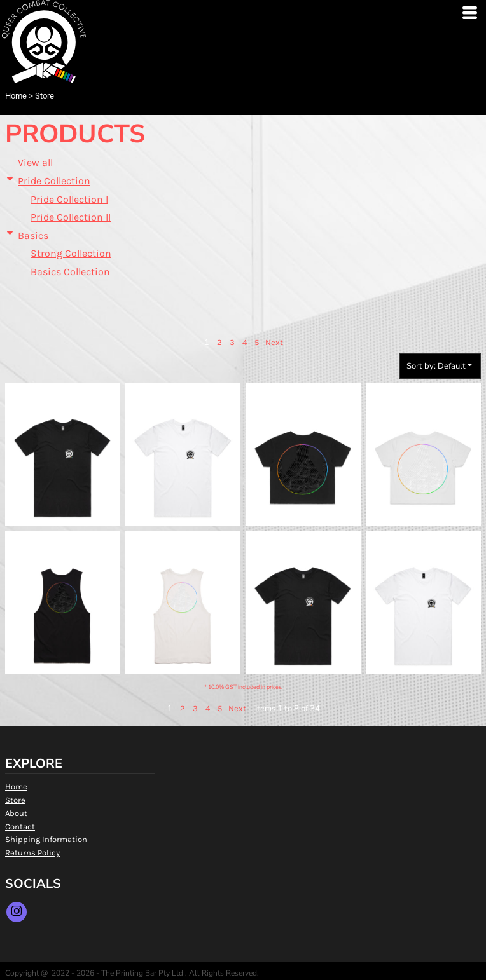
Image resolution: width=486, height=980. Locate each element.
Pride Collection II (71, 217)
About (16, 813)
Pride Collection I (69, 199)
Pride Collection (54, 181)
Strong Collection (71, 253)
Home (16, 96)
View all (35, 162)
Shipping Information (46, 839)
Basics (33, 235)
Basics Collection (70, 272)
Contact (20, 827)
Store (15, 800)
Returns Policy (32, 853)
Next (274, 342)
